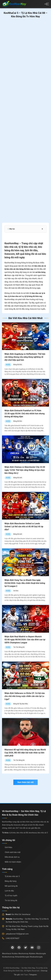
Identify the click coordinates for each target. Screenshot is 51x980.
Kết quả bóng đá (11, 886)
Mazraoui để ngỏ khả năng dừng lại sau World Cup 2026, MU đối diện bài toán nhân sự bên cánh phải (25, 753)
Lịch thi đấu (9, 891)
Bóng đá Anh (18, 478)
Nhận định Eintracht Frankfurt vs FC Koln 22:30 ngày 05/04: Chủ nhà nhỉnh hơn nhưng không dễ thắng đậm (25, 414)
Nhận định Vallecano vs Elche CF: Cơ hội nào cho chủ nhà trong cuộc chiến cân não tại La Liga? (25, 696)
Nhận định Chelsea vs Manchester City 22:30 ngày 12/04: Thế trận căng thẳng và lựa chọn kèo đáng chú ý (25, 470)
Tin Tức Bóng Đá (19, 647)
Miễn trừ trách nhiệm (13, 862)
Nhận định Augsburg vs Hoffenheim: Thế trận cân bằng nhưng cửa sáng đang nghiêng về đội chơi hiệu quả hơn (25, 357)
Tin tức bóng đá (11, 900)
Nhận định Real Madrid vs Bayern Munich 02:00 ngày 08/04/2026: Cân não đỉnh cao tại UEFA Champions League (25, 640)
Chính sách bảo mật (13, 852)
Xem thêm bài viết (25, 782)
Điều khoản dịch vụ (12, 857)
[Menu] (46, 4)
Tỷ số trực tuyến (11, 896)
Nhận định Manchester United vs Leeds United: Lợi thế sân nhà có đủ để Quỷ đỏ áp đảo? (24, 527)
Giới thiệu (8, 847)
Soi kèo (16, 591)
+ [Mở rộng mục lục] (42, 229)
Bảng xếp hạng (11, 881)
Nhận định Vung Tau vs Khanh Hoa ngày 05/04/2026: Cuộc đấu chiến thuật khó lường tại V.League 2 (25, 583)
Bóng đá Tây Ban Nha (21, 704)
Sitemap (44, 971)
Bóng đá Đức (18, 365)
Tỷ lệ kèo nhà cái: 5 (12, 876)
